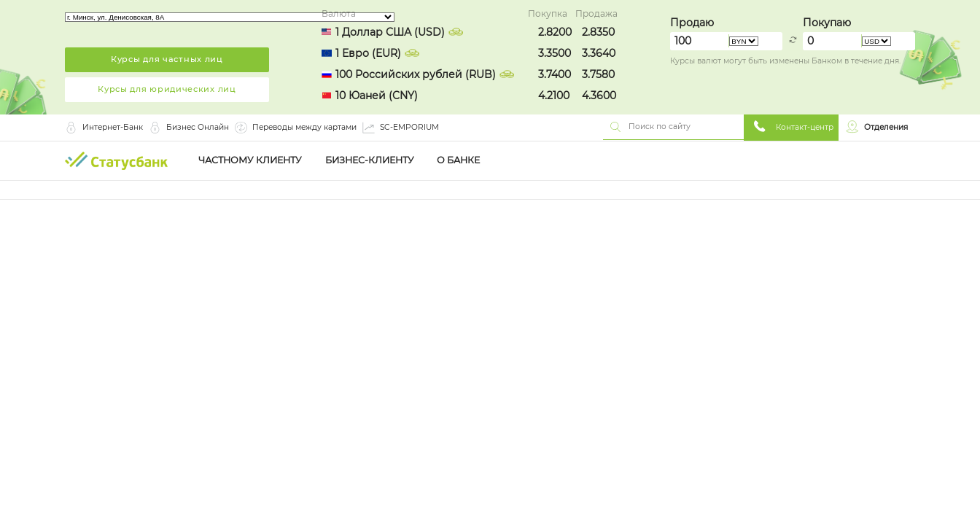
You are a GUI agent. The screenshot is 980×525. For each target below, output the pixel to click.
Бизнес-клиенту (370, 160)
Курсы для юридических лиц (167, 89)
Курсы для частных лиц (167, 59)
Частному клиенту (250, 160)
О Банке (458, 160)
